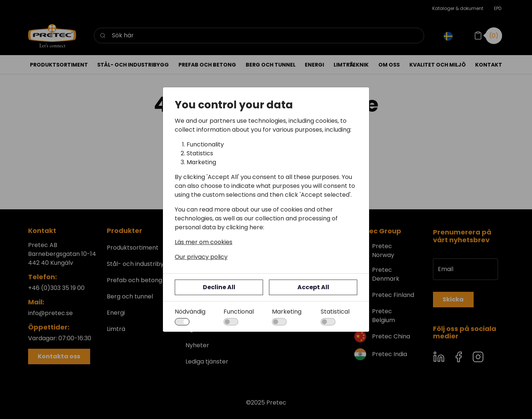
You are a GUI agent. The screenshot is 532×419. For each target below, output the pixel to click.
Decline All (219, 287)
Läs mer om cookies (204, 242)
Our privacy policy (201, 257)
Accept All (313, 287)
